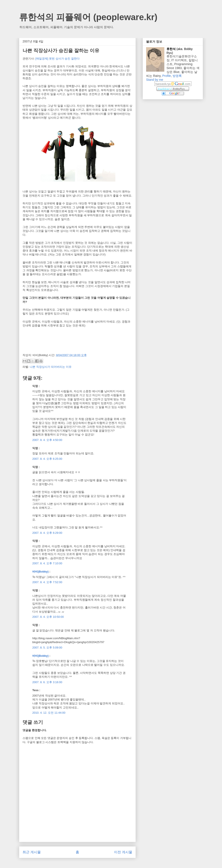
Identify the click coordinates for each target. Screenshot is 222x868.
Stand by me (155, 80)
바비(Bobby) (40, 572)
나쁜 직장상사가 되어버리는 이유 (51, 367)
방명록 (177, 76)
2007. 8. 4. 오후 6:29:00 (47, 533)
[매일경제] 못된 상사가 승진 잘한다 (57, 59)
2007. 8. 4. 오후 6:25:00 (47, 459)
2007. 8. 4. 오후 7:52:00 (47, 582)
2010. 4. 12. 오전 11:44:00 (49, 713)
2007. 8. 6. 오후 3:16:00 (47, 682)
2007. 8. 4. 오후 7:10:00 (47, 563)
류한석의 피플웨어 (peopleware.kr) (88, 17)
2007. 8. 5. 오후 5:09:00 (47, 648)
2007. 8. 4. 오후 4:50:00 (47, 440)
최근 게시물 (32, 852)
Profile (166, 76)
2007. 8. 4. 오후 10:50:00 (48, 617)
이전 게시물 (123, 852)
